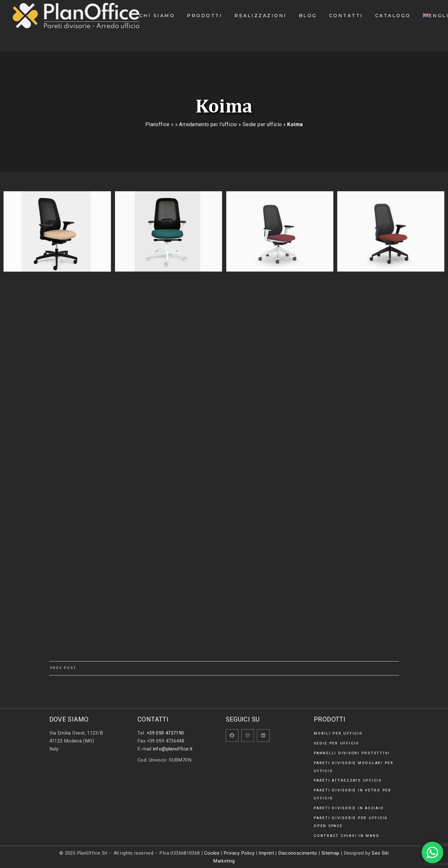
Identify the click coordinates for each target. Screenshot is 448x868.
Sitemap (331, 853)
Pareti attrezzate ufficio (348, 780)
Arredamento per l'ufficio (208, 124)
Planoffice (158, 124)
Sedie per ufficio (262, 124)
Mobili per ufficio (338, 733)
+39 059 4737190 (165, 733)
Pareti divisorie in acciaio (349, 808)
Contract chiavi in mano (347, 836)
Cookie (212, 853)
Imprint (266, 853)
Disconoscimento (298, 853)
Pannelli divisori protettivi (352, 753)
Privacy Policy (239, 853)
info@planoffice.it (173, 749)
